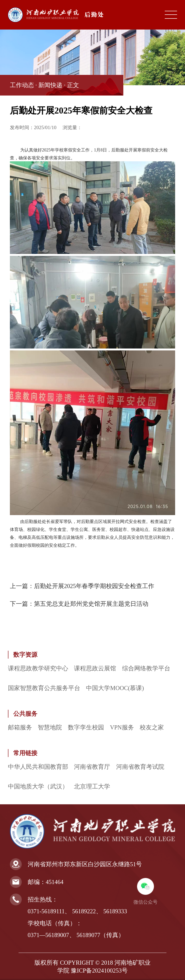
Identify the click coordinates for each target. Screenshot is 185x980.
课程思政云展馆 (95, 668)
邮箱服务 (20, 727)
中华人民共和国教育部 (38, 767)
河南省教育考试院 (140, 767)
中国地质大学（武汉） (38, 786)
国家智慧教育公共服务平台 (44, 688)
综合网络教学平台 (146, 668)
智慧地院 (50, 727)
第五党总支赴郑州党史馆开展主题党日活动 (91, 604)
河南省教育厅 (92, 767)
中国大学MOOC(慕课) (115, 688)
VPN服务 (122, 727)
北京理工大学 (92, 786)
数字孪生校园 (86, 727)
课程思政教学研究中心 (38, 668)
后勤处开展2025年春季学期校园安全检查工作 (94, 586)
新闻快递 (50, 85)
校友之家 (152, 727)
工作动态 (22, 85)
